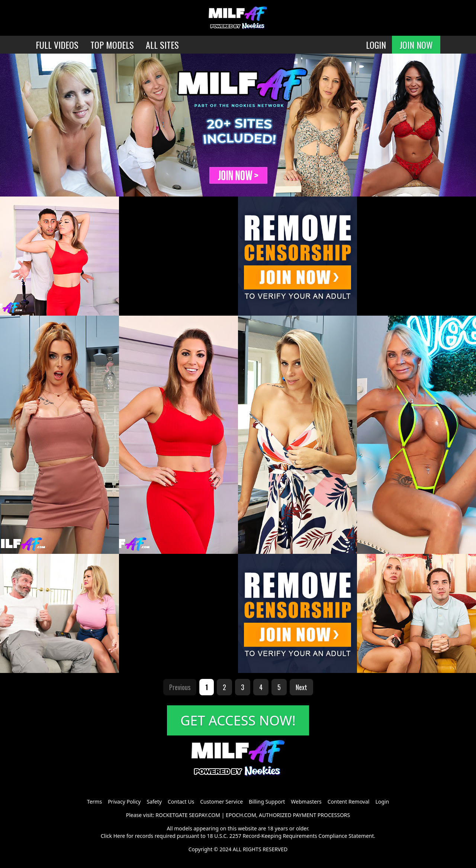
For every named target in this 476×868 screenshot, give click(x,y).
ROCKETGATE (171, 815)
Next (301, 687)
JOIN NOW (416, 45)
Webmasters (306, 802)
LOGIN (376, 45)
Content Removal (349, 802)
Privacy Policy (124, 802)
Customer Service (221, 802)
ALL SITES (162, 45)
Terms (94, 802)
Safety (154, 802)
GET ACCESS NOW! (238, 720)
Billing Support (267, 802)
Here (119, 836)
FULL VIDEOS (57, 45)
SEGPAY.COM (205, 815)
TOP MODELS (112, 45)
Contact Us (181, 802)
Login (382, 802)
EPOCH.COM (241, 815)
